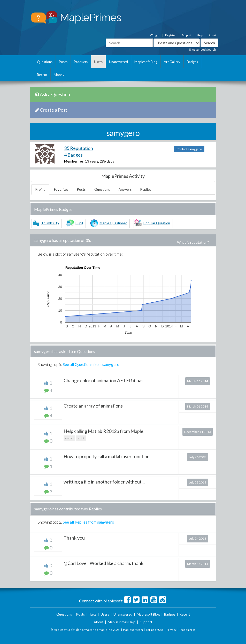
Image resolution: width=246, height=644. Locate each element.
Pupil (79, 223)
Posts (63, 62)
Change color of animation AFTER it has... (105, 380)
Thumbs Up (50, 223)
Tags (93, 614)
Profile (40, 189)
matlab (69, 438)
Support (186, 35)
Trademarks (187, 630)
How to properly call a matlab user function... (108, 456)
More (59, 75)
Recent (42, 75)
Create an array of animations (93, 406)
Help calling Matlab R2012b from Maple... (105, 431)
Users (98, 62)
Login (155, 35)
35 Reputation (79, 148)
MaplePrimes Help (122, 622)
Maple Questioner (113, 223)
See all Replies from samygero (89, 522)
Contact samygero (189, 149)
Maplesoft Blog (146, 62)
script (81, 438)
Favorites (61, 189)
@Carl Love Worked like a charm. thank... (105, 563)
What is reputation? (193, 242)
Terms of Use (155, 630)
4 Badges (73, 155)
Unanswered (118, 62)
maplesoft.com (133, 630)
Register (170, 35)
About (212, 35)
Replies (146, 189)
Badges (192, 62)
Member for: (74, 161)
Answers (125, 189)
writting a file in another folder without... (104, 482)
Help (200, 35)
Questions (45, 62)
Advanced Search (202, 49)
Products (81, 62)
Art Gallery (172, 62)
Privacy (171, 630)
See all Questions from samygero (91, 364)
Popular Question (157, 223)
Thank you (74, 538)
